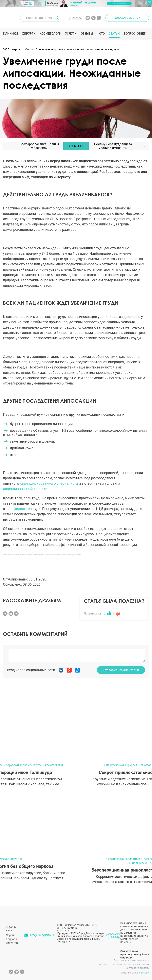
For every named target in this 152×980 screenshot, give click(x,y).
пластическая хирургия (122, 765)
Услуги (71, 34)
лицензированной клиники (25, 489)
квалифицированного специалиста (49, 483)
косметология (54, 765)
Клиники (10, 34)
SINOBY (145, 973)
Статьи (114, 34)
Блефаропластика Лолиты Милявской (39, 146)
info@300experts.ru (42, 935)
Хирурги (29, 34)
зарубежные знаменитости (24, 765)
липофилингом (18, 509)
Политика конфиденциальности (131, 960)
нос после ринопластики (124, 859)
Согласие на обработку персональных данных (123, 964)
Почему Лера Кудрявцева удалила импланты (113, 146)
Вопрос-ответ (134, 34)
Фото (101, 34)
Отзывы (87, 34)
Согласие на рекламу (137, 968)
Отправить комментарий (121, 670)
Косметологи (50, 34)
